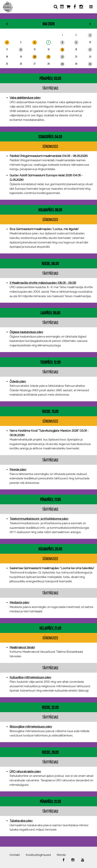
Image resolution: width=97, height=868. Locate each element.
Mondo (61, 855)
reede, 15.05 (50, 411)
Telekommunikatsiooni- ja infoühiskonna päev (39, 519)
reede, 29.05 (50, 752)
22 (62, 57)
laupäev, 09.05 (50, 313)
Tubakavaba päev (21, 821)
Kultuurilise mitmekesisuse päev (30, 677)
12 (21, 50)
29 (62, 64)
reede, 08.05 (50, 264)
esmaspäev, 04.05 (50, 137)
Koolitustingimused (38, 855)
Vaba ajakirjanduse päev (25, 98)
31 (90, 64)
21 (48, 57)
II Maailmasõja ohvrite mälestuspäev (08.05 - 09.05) (43, 283)
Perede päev (18, 470)
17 (90, 50)
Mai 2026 (48, 24)
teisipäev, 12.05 (50, 362)
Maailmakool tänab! (22, 647)
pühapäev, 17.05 (50, 500)
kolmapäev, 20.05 (50, 549)
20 (35, 57)
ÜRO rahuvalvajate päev (25, 772)
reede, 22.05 (50, 707)
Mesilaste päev (19, 603)
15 (62, 50)
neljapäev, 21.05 (50, 628)
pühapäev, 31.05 (50, 802)
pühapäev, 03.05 (50, 78)
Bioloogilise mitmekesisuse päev (31, 727)
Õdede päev (18, 381)
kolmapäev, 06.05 (50, 210)
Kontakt (15, 855)
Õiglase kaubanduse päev (26, 332)
